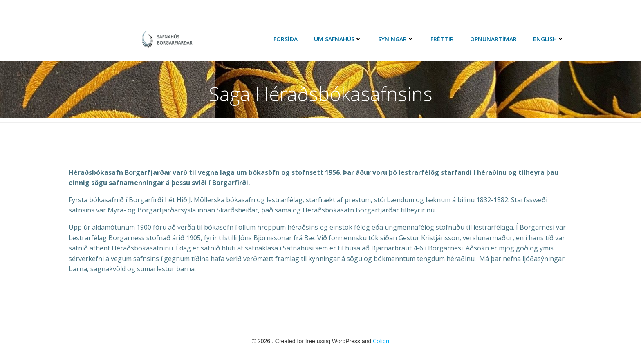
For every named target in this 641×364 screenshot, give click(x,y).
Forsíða (286, 39)
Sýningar (396, 39)
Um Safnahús (338, 39)
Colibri (381, 341)
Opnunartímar (493, 39)
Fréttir (442, 39)
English (549, 39)
